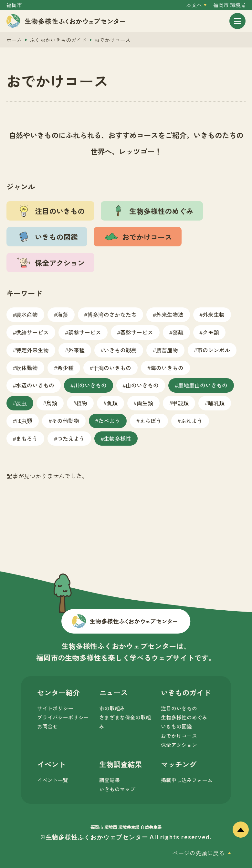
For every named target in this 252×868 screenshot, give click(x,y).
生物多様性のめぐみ (184, 717)
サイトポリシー (55, 708)
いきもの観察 (120, 350)
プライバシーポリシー (63, 717)
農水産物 (27, 314)
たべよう (109, 421)
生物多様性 (117, 438)
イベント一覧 (53, 780)
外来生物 (214, 314)
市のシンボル (214, 350)
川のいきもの (90, 385)
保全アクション (179, 745)
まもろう (27, 438)
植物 (82, 403)
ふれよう (192, 421)
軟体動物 (27, 368)
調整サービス (85, 332)
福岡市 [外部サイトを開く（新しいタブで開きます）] (14, 5)
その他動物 (65, 421)
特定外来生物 (32, 350)
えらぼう (151, 421)
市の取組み (112, 708)
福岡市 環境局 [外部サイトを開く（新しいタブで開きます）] (229, 5)
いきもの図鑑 (176, 726)
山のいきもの (142, 385)
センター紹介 (58, 692)
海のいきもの (167, 368)
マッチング (179, 764)
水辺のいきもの (35, 385)
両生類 (145, 403)
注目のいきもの (179, 708)
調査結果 (110, 780)
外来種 (76, 350)
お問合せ (47, 726)
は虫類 (24, 421)
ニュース (113, 692)
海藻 (63, 314)
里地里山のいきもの (203, 385)
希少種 (65, 368)
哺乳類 (216, 403)
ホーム (14, 40)
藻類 (178, 332)
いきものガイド (186, 692)
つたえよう (71, 438)
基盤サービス (137, 332)
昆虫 (21, 403)
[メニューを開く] (237, 21)
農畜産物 (167, 350)
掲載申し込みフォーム (187, 780)
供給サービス (32, 332)
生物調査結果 (121, 764)
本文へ (194, 5)
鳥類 (52, 403)
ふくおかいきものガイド (58, 40)
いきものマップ (117, 789)
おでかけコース (179, 736)
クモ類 (211, 332)
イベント (51, 764)
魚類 (112, 403)
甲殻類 (180, 403)
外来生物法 (170, 314)
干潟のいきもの (112, 368)
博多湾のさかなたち (112, 314)
